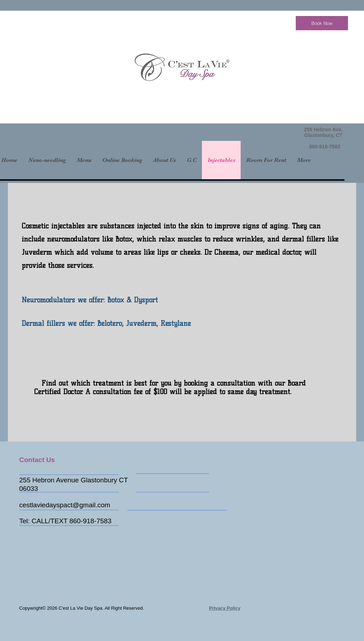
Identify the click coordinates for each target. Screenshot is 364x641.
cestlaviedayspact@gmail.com (65, 505)
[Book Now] (322, 23)
